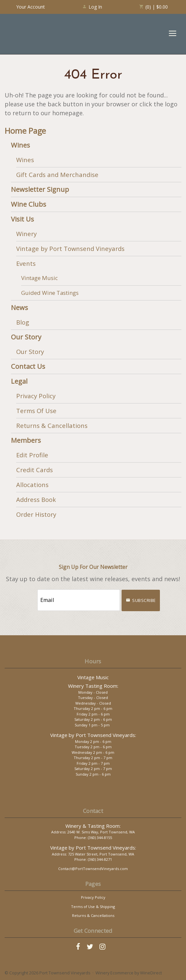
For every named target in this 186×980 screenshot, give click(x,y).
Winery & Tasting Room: (93, 826)
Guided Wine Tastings (50, 293)
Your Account (31, 7)
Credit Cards (35, 470)
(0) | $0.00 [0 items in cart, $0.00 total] (153, 7)
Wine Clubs (29, 204)
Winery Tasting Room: (93, 686)
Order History (36, 514)
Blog (23, 322)
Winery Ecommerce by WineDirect (129, 973)
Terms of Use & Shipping (93, 907)
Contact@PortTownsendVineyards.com (93, 869)
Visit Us (22, 219)
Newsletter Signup (40, 189)
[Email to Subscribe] (79, 600)
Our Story (26, 337)
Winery (26, 234)
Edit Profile (32, 455)
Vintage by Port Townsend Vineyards (70, 248)
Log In (92, 7)
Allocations (32, 485)
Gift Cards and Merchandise (57, 175)
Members (26, 440)
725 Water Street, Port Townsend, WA (101, 854)
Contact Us (28, 366)
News (19, 308)
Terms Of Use (36, 411)
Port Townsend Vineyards (33, 34)
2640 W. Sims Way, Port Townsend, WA (101, 832)
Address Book (36, 499)
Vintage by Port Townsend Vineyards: (93, 735)
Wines (20, 145)
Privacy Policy (36, 396)
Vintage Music (39, 278)
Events (26, 263)
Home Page (25, 131)
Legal (19, 381)
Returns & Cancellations (52, 425)
